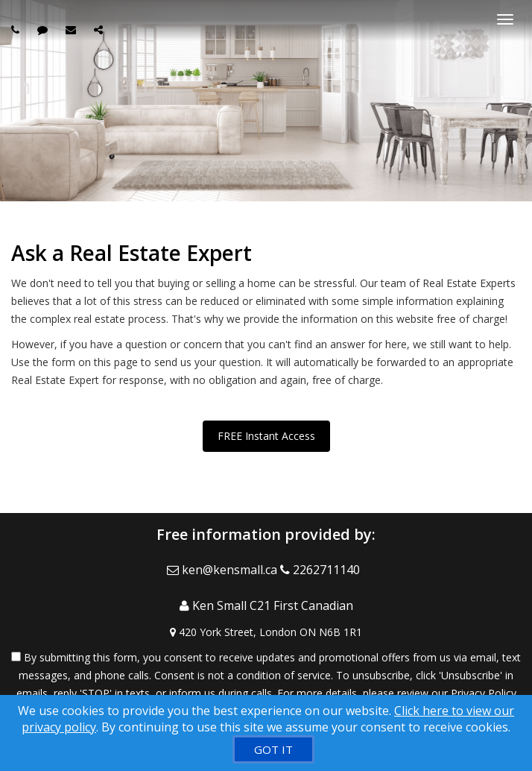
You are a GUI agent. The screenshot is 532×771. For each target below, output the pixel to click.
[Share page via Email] (100, 29)
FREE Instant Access (266, 436)
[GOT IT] (273, 749)
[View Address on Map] (266, 632)
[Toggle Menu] (505, 19)
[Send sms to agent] (44, 29)
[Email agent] (73, 29)
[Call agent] (17, 29)
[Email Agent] (224, 570)
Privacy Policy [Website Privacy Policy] (484, 693)
